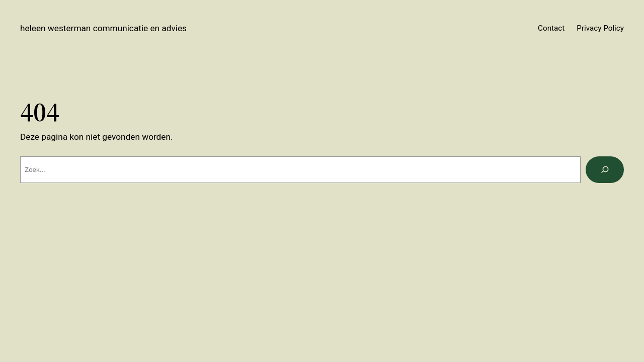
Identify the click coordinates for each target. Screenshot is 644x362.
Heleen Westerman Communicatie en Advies (103, 28)
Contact (551, 28)
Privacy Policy (600, 28)
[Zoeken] (605, 170)
